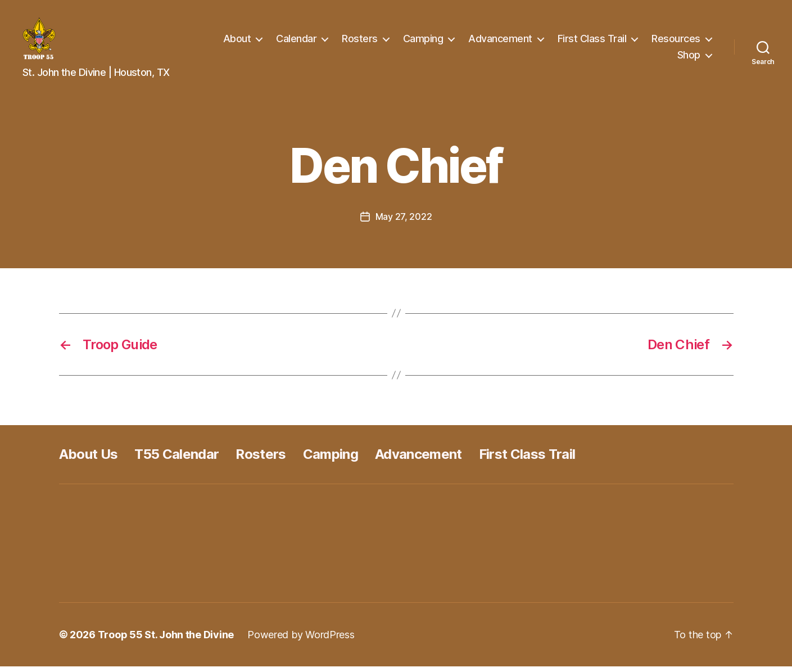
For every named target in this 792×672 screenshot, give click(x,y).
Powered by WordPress (301, 640)
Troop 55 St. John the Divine (166, 640)
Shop (689, 58)
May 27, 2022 (404, 222)
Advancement (574, 41)
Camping (497, 41)
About (311, 41)
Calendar (370, 41)
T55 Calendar (176, 460)
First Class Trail (666, 41)
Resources (628, 58)
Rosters (434, 41)
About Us (89, 460)
